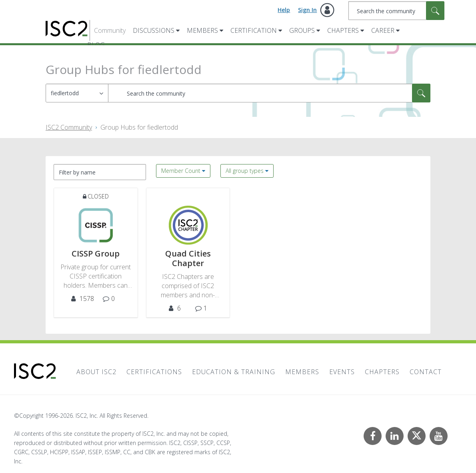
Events (342, 372)
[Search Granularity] (77, 93)
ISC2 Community (69, 127)
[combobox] (397, 11)
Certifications (154, 372)
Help (284, 10)
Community (110, 30)
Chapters (343, 30)
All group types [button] (245, 171)
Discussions (154, 30)
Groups (302, 30)
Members (202, 30)
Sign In (307, 10)
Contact (426, 372)
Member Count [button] (181, 171)
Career (383, 30)
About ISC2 (96, 372)
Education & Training (234, 372)
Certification (254, 30)
